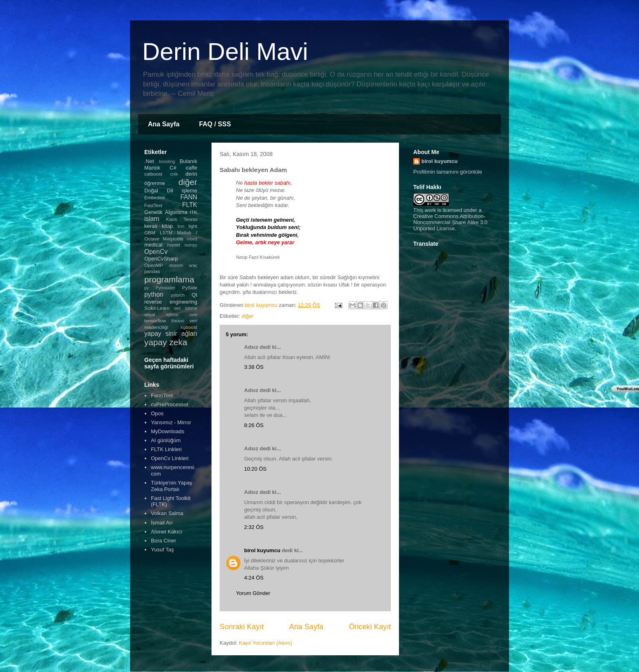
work (430, 210)
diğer (248, 316)
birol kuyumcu (262, 550)
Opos (157, 413)
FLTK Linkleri (166, 449)
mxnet (174, 245)
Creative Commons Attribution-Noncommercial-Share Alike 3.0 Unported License (450, 222)
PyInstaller (166, 288)
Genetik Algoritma (166, 212)
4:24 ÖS (254, 578)
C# (173, 168)
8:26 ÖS (254, 425)
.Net (149, 161)
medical (153, 245)
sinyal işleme (161, 315)
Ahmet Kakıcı (166, 532)
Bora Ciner (163, 541)
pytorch (178, 295)
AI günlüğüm (166, 440)
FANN (189, 197)
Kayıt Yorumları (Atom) (266, 643)
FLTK (190, 205)
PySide (190, 288)
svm (193, 315)
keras (151, 226)
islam (152, 219)
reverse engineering (171, 302)
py (147, 288)
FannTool (162, 395)
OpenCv (156, 252)
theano (178, 321)
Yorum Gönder (253, 593)
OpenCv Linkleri (170, 458)
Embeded (154, 197)
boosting (167, 162)
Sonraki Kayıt (242, 627)
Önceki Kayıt (370, 627)
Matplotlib (173, 239)
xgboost (189, 327)
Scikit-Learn (157, 308)
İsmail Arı (162, 523)
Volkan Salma (167, 513)
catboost (153, 174)
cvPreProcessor (170, 404)
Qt (194, 295)
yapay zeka (166, 342)
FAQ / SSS (215, 124)
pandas (152, 271)
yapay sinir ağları (171, 334)
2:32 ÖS (254, 527)
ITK (194, 212)
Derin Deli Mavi (225, 52)
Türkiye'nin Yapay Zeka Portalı (172, 486)
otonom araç (183, 265)
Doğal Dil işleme (171, 191)
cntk (174, 174)
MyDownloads (167, 431)
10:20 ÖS (255, 469)
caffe (192, 168)
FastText (153, 205)
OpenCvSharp (161, 259)
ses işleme (186, 308)
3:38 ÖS (254, 367)
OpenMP (154, 265)
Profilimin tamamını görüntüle (448, 172)
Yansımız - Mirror (171, 422)
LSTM (166, 232)
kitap (167, 226)
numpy (191, 245)
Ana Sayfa (164, 124)
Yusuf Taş (162, 550)
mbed (192, 239)
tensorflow (155, 321)
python (154, 294)
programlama (169, 279)
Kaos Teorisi (182, 219)
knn (181, 226)
